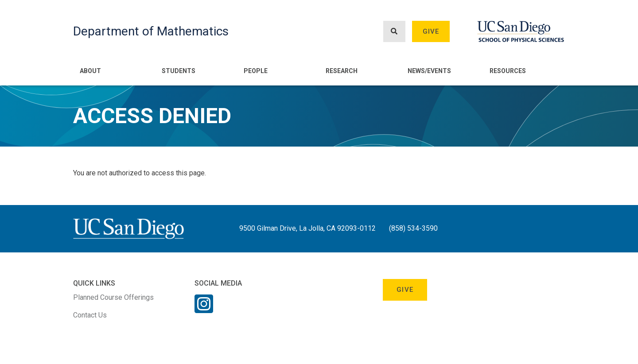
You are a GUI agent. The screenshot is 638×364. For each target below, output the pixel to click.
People (256, 71)
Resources (508, 71)
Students (179, 71)
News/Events (429, 71)
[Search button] (394, 32)
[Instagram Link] (204, 310)
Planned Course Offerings (113, 297)
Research (342, 71)
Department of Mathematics (151, 31)
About (90, 71)
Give (431, 31)
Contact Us (90, 315)
